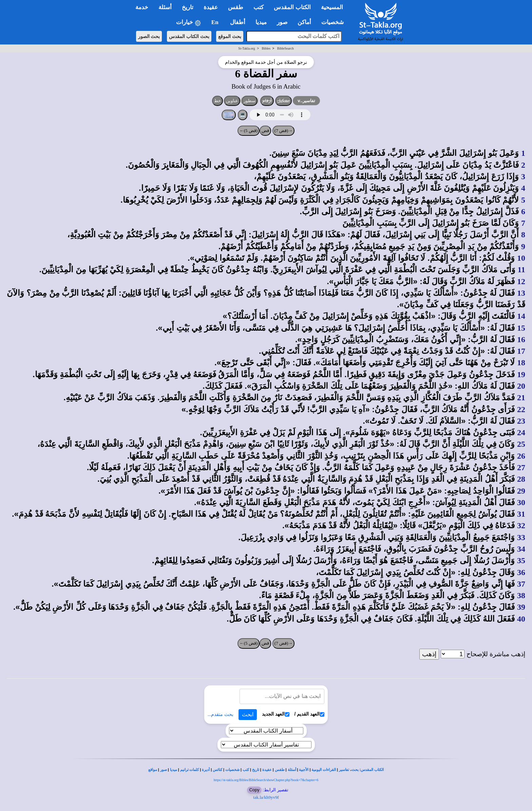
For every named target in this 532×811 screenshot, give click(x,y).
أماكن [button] (304, 22)
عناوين (232, 101)
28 (521, 479)
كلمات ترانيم (190, 770)
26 (521, 456)
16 (521, 339)
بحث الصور (149, 36)
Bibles (266, 48)
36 (521, 572)
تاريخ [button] (188, 7)
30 (521, 502)
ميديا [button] (261, 22)
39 (521, 607)
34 (521, 549)
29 (521, 491)
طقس (280, 770)
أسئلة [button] (165, 7)
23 (521, 421)
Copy (254, 790)
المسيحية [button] (332, 7)
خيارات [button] (189, 23)
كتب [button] (259, 7)
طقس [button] (236, 7)
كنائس (217, 770)
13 (521, 293)
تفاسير (344, 770)
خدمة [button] (142, 7)
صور (164, 770)
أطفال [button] (238, 22)
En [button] (216, 22)
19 (521, 374)
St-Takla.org (246, 48)
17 (521, 351)
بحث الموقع (230, 36)
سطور (250, 101)
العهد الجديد (276, 714)
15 (521, 328)
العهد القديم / (310, 714)
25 (521, 444)
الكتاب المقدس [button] (292, 7)
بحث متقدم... (221, 714)
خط (217, 101)
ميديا (174, 770)
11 (521, 270)
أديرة (206, 770)
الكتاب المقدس (372, 770)
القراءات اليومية (324, 770)
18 (521, 363)
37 (521, 584)
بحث (355, 770)
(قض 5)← (249, 131)
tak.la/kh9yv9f (266, 797)
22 (521, 409)
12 (521, 281)
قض (265, 131)
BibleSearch (286, 48)
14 (521, 316)
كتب (246, 770)
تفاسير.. (306, 101)
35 (521, 560)
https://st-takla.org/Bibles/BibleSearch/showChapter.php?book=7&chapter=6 (266, 780)
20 (521, 386)
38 (521, 595)
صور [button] (282, 22)
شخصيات (232, 770)
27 (521, 467)
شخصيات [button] (335, 22)
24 (521, 432)
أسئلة (292, 770)
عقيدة (267, 770)
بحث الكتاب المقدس (189, 36)
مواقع (153, 770)
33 (521, 537)
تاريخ (256, 770)
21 (521, 398)
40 (521, 619)
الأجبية (304, 770)
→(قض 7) (283, 131)
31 (521, 514)
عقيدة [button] (211, 7)
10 (521, 258)
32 (521, 526)
